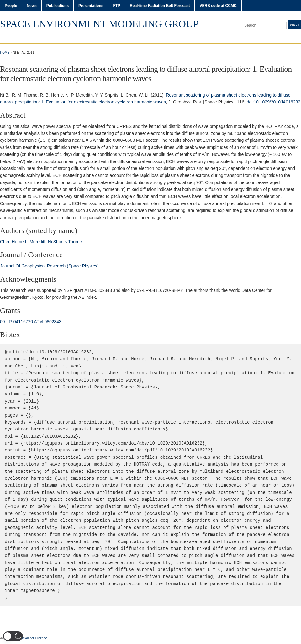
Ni (50, 242)
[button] (13, 636)
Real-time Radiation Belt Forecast (160, 6)
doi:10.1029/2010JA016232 (274, 102)
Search (294, 25)
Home (5, 53)
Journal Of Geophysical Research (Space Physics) (49, 266)
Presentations (91, 6)
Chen (5, 242)
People (11, 6)
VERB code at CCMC (218, 6)
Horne (18, 242)
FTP (116, 6)
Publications (58, 6)
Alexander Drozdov (33, 638)
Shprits (60, 242)
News (32, 6)
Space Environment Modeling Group (99, 24)
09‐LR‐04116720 (16, 322)
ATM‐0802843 (48, 322)
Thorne (75, 242)
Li (26, 242)
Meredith (38, 242)
